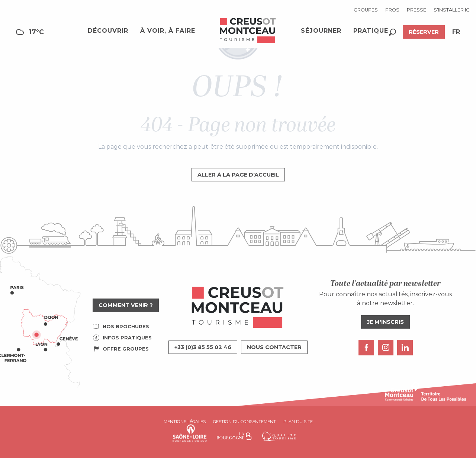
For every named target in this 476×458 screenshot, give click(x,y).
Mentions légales (185, 422)
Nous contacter (274, 347)
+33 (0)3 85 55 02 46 (203, 347)
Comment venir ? (126, 305)
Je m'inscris (385, 322)
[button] (393, 32)
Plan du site (298, 422)
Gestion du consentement (245, 422)
